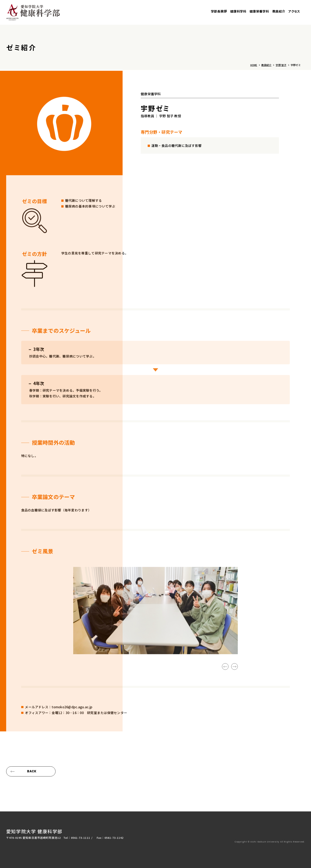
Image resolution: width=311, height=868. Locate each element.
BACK (32, 771)
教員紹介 (266, 65)
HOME (254, 65)
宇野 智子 (281, 65)
